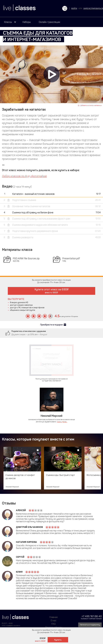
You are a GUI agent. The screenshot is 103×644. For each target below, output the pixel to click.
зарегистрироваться (93, 8)
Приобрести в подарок (51, 325)
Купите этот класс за (52, 291)
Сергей (20, 557)
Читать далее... (62, 422)
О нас (54, 620)
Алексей (21, 510)
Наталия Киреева (26, 542)
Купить (58, 640)
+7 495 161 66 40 (92, 616)
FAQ (54, 624)
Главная (54, 617)
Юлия (19, 572)
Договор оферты (54, 627)
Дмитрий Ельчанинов (29, 527)
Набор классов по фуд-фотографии (24, 176)
